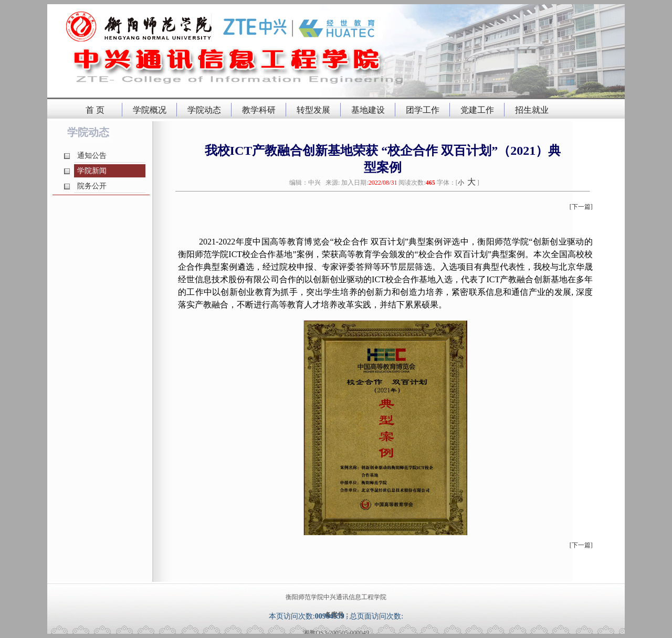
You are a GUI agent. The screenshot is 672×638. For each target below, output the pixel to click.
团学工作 (423, 110)
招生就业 (532, 110)
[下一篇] (581, 207)
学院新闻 (92, 171)
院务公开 (92, 186)
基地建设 (368, 110)
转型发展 (313, 110)
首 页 (95, 110)
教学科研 (259, 110)
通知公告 (92, 156)
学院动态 (204, 110)
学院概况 (150, 110)
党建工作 (477, 110)
